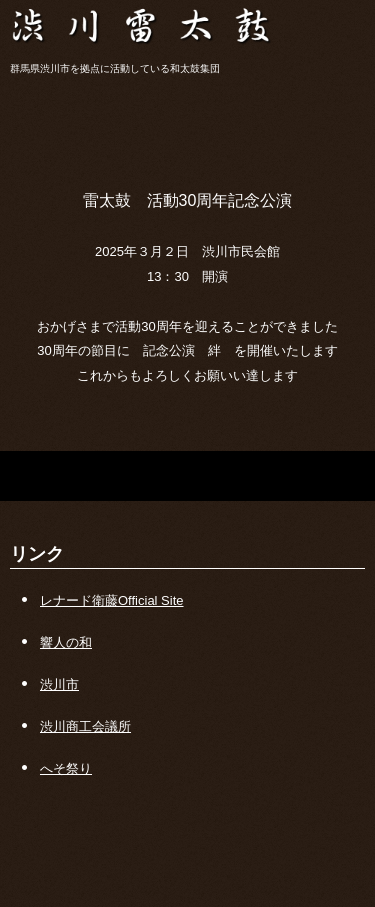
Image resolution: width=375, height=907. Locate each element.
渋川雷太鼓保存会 (187, 19)
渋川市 (59, 684)
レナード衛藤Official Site (112, 600)
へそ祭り (66, 768)
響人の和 (66, 642)
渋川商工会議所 (85, 726)
